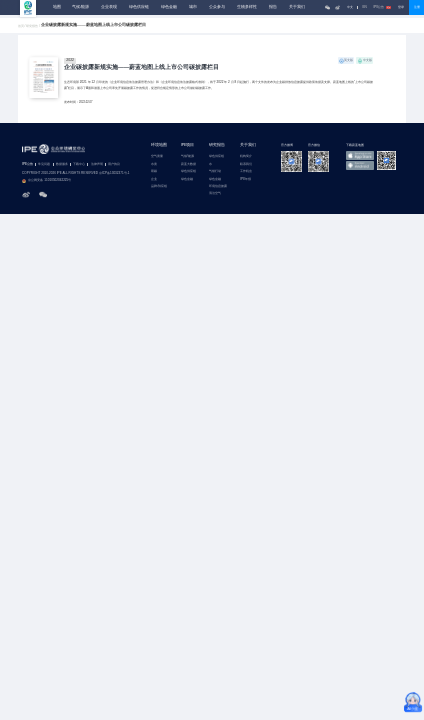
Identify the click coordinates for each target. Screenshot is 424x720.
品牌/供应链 (159, 186)
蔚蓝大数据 (188, 164)
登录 (401, 7)
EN (365, 7)
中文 (350, 7)
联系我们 (246, 164)
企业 (154, 179)
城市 (193, 7)
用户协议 (114, 164)
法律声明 (97, 164)
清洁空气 (215, 193)
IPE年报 (245, 179)
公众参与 (217, 7)
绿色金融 (169, 7)
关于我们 (297, 7)
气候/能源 (80, 7)
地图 (57, 7)
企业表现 (109, 7)
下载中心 (79, 164)
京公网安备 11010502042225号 (46, 181)
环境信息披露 (218, 186)
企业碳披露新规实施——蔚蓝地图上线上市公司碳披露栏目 (141, 67)
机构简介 (246, 156)
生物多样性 (247, 7)
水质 (154, 164)
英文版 (348, 60)
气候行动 (215, 171)
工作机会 (246, 171)
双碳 (154, 171)
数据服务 (62, 164)
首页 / (22, 26)
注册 (417, 7)
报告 (273, 7)
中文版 (367, 60)
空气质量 (157, 156)
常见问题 (44, 164)
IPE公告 (382, 7)
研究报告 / (33, 26)
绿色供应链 (139, 7)
